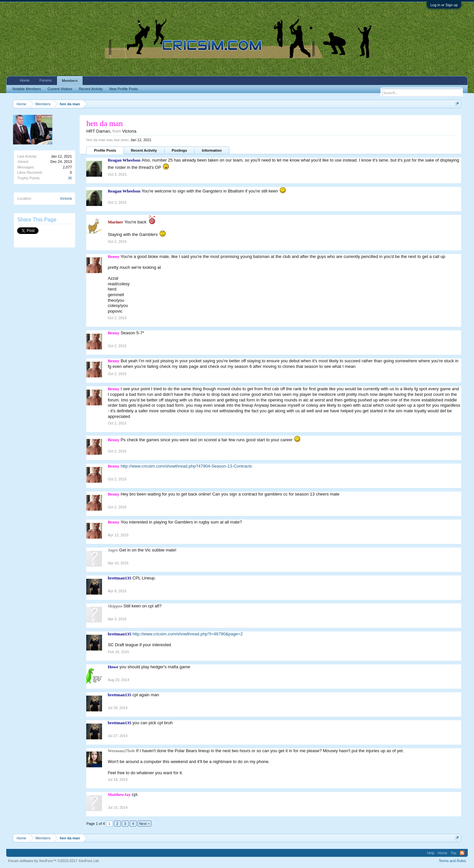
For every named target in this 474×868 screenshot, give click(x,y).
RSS (462, 853)
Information (212, 150)
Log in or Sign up (444, 5)
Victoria (66, 198)
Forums (46, 80)
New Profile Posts (124, 89)
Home (25, 80)
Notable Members (26, 89)
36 (70, 178)
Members (70, 81)
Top (454, 853)
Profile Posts (105, 150)
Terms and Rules (452, 861)
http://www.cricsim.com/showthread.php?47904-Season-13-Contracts (186, 466)
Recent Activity (144, 150)
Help (431, 853)
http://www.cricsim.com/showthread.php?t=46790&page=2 (187, 634)
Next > (145, 824)
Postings (179, 150)
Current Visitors (60, 89)
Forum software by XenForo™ (54, 861)
